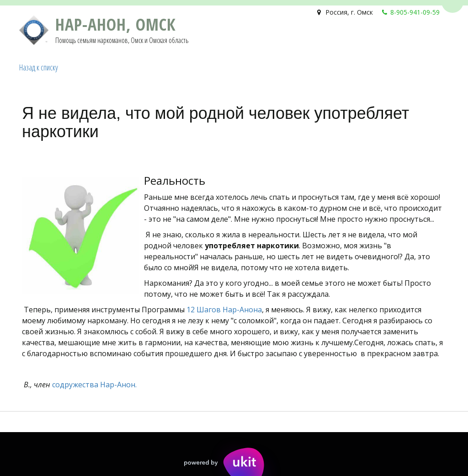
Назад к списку (39, 67)
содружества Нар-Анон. (94, 385)
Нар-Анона (242, 310)
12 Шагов (204, 310)
